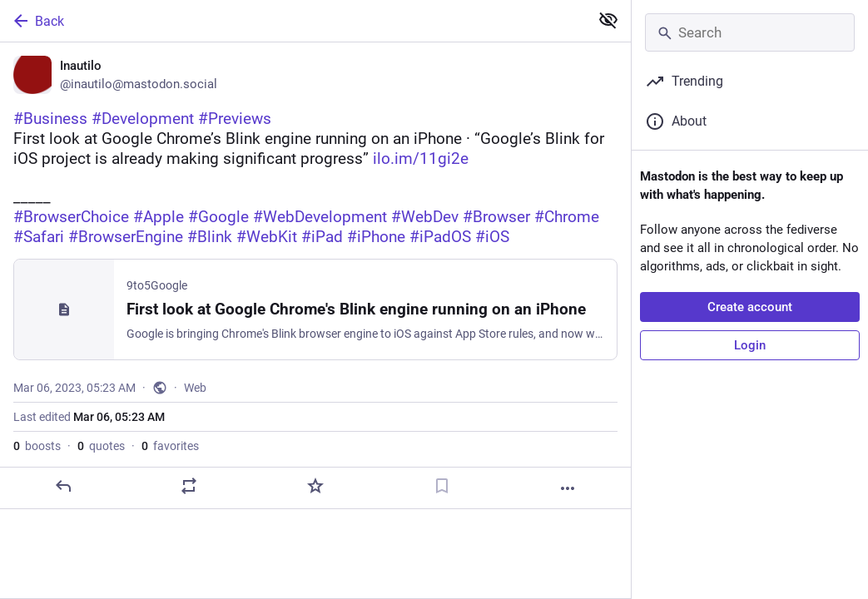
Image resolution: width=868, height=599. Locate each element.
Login (750, 345)
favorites (170, 446)
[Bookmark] (442, 486)
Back (37, 21)
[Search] (750, 32)
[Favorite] (315, 486)
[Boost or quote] (189, 486)
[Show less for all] (608, 20)
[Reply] (63, 486)
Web (195, 388)
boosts (37, 446)
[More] (568, 488)
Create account (750, 307)
